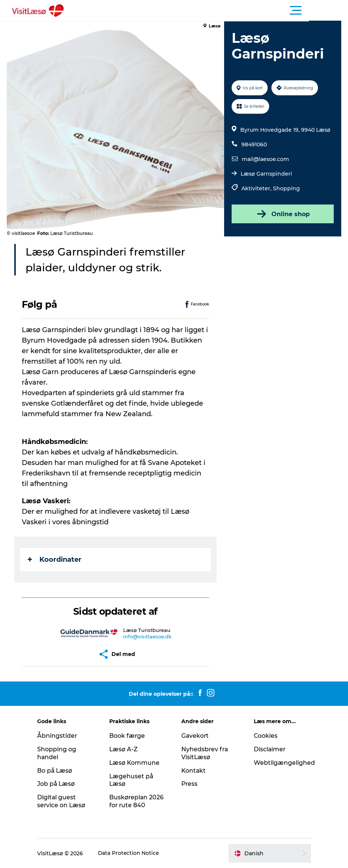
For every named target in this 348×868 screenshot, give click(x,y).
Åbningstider (61, 736)
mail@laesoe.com (265, 159)
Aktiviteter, (257, 188)
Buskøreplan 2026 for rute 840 (139, 801)
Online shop (282, 214)
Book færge (130, 736)
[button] (208, 11)
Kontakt (194, 771)
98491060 (254, 144)
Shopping (286, 188)
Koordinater (55, 560)
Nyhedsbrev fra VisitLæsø (206, 753)
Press (190, 784)
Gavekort (196, 736)
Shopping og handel (61, 753)
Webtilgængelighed (282, 763)
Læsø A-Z (126, 749)
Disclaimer (268, 749)
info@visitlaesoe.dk (148, 636)
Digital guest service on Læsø (66, 801)
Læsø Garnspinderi (266, 174)
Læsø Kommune (137, 763)
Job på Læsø (60, 784)
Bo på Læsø (59, 771)
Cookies (264, 736)
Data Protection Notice (133, 853)
